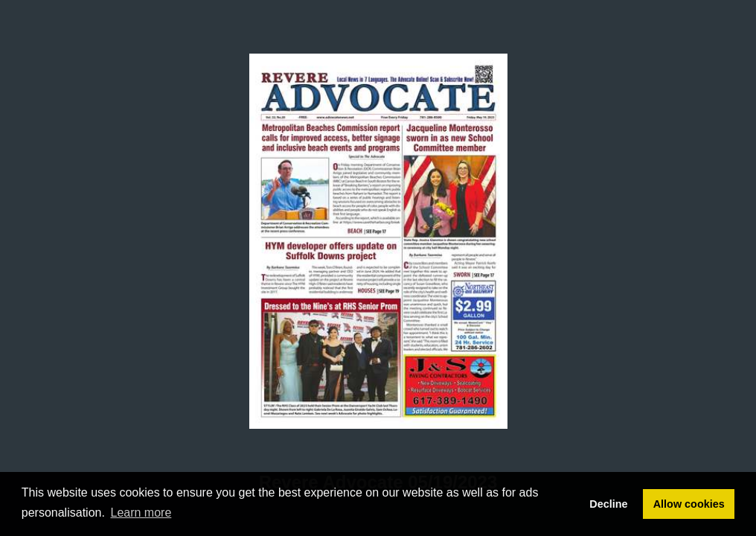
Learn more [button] (141, 513)
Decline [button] (608, 504)
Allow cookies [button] (689, 504)
